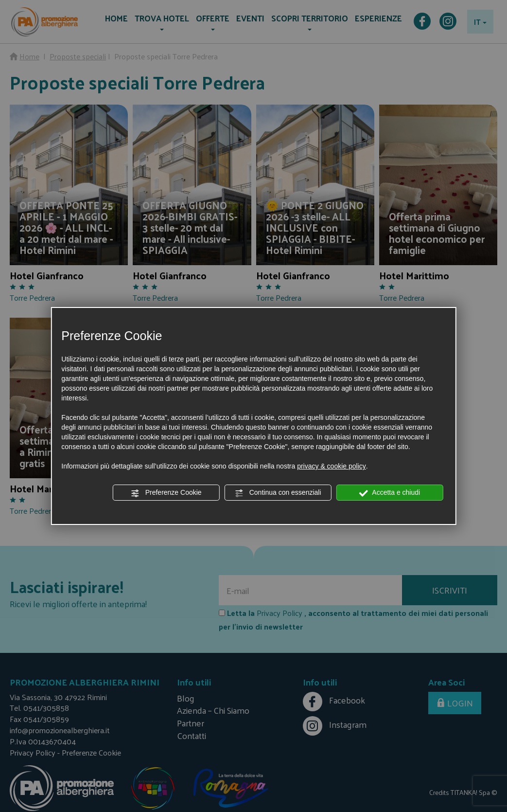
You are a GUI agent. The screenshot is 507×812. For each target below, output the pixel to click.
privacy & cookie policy (332, 466)
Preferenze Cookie (166, 493)
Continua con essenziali (278, 493)
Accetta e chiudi (390, 493)
